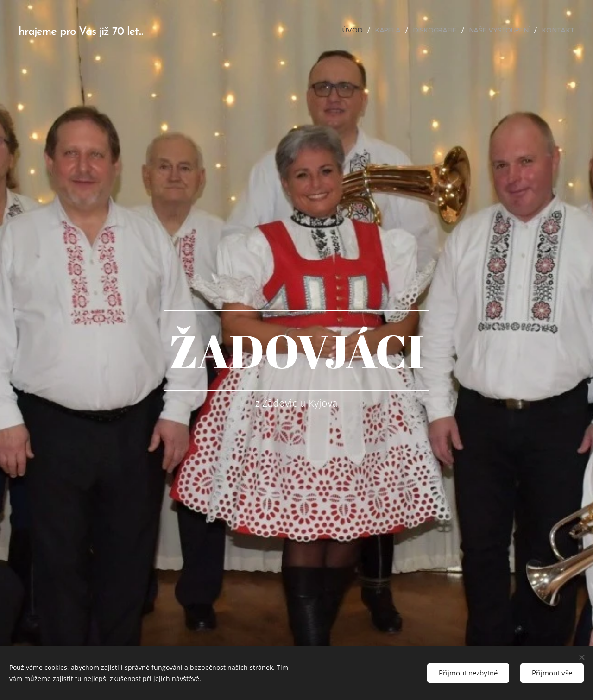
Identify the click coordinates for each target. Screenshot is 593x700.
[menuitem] (357, 30)
